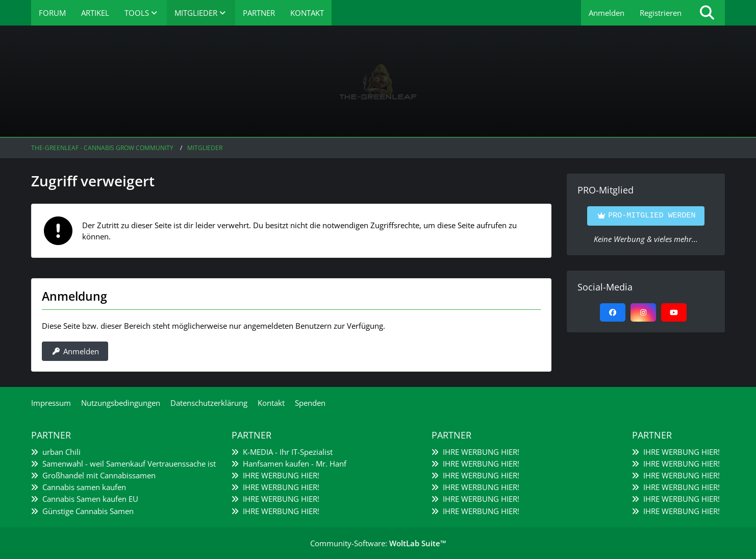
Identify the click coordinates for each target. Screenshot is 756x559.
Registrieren (661, 13)
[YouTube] (674, 312)
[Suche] (707, 13)
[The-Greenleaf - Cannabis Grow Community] (378, 82)
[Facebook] (613, 312)
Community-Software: (378, 543)
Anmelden (607, 13)
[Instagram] (643, 312)
